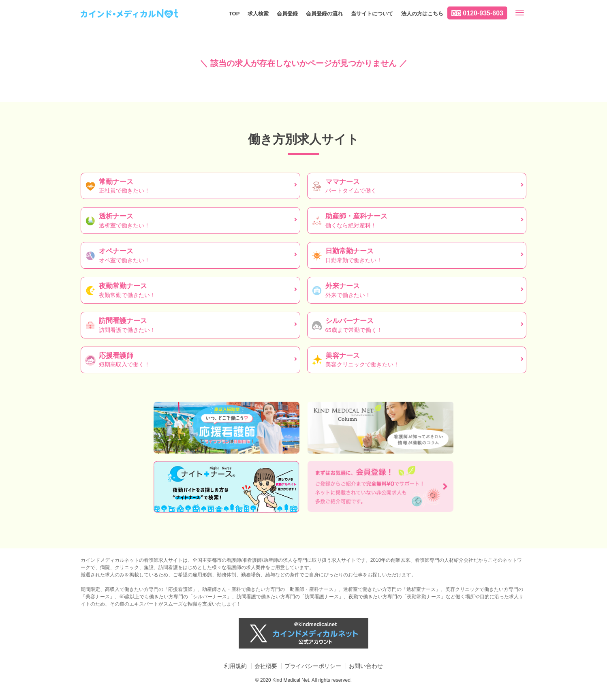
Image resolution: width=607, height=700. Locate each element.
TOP (234, 14)
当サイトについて (372, 14)
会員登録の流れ (324, 14)
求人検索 (258, 14)
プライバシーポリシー (313, 666)
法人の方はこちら (422, 14)
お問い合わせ (366, 666)
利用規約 (235, 666)
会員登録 (287, 14)
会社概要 (266, 666)
